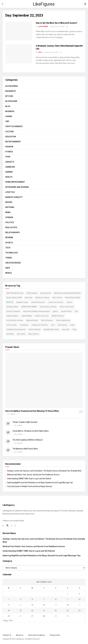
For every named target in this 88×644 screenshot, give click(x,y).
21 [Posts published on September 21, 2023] (44, 610)
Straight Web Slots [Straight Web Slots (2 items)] (51, 329)
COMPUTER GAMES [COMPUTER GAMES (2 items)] (29, 307)
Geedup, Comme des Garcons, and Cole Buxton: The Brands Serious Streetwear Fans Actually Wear (44, 471)
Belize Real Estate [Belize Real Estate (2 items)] (73, 298)
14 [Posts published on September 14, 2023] (44, 605)
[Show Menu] (3, 4)
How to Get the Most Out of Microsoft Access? (57, 23)
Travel (9, 258)
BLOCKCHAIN (11, 101)
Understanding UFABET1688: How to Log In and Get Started (29, 479)
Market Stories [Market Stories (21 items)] (58, 316)
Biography (11, 91)
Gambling (10, 167)
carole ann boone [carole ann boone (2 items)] (56, 302)
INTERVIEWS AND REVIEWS (17, 187)
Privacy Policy (55, 635)
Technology (12, 253)
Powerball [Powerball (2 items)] (24, 325)
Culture (9, 132)
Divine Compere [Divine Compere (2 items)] (13, 311)
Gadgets (10, 162)
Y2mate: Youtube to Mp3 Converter (25, 422)
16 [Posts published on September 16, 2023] (68, 605)
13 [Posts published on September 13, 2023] (32, 605)
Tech (8, 248)
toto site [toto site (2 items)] (66, 329)
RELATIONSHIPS (13, 232)
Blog (8, 106)
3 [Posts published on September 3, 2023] (79, 594)
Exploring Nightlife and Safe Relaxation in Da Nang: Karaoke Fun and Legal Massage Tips (40, 483)
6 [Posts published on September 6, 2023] (32, 599)
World (9, 273)
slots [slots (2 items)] (72, 325)
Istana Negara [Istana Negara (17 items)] (12, 316)
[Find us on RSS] (15, 526)
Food (8, 157)
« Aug (5, 620)
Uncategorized (13, 263)
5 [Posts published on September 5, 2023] (21, 599)
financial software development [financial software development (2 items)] (37, 311)
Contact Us (7, 635)
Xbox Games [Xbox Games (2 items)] (34, 334)
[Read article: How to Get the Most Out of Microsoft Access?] (19, 31)
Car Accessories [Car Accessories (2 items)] (38, 302)
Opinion (9, 217)
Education (11, 137)
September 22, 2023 (57, 27)
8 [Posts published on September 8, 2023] (56, 599)
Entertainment (13, 142)
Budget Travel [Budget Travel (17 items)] (22, 302)
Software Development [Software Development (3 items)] (16, 329)
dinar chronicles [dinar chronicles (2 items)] (67, 307)
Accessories (12, 86)
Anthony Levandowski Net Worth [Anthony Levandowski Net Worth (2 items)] (67, 293)
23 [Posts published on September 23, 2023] (68, 610)
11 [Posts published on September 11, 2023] (9, 605)
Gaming (9, 172)
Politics (10, 222)
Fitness (9, 152)
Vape (8, 268)
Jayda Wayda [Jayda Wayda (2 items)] (27, 316)
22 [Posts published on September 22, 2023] (56, 610)
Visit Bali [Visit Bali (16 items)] (10, 334)
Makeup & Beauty (14, 197)
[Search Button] (85, 4)
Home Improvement (15, 182)
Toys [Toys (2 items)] (74, 329)
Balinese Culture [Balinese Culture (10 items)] (43, 298)
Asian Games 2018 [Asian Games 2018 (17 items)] (14, 298)
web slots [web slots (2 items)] (21, 334)
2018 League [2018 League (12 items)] (32, 293)
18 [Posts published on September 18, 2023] (9, 610)
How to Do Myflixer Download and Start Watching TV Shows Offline (32, 411)
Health (9, 177)
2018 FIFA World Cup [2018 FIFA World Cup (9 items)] (15, 293)
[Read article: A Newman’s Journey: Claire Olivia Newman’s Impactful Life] (19, 54)
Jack (40, 52)
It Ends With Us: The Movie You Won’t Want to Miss (31, 431)
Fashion (9, 147)
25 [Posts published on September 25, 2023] (9, 616)
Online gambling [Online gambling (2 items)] (63, 320)
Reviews (9, 237)
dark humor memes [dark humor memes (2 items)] (48, 307)
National (10, 207)
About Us (20, 635)
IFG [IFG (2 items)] (76, 311)
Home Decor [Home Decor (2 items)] (66, 311)
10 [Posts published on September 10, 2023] (79, 599)
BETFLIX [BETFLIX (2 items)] (10, 302)
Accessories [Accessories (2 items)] (46, 293)
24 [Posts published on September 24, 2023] (79, 610)
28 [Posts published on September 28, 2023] (44, 616)
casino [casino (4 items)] (69, 302)
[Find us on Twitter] (7, 526)
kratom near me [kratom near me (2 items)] (42, 316)
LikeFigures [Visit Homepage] (44, 4)
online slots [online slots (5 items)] (12, 325)
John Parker (43, 27)
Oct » (11, 620)
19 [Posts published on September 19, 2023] (20, 610)
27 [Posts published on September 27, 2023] (32, 616)
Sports (9, 243)
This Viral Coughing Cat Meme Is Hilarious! (28, 440)
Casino (9, 116)
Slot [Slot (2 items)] (53, 325)
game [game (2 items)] (55, 311)
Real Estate (11, 227)
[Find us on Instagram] (12, 526)
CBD (7, 121)
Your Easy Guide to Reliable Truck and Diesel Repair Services (30, 486)
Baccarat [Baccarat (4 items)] (29, 298)
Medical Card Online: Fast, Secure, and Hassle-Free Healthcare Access (33, 475)
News (8, 212)
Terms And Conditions (37, 635)
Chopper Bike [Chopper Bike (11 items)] (12, 307)
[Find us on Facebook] (3, 526)
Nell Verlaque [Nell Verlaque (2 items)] (47, 320)
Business (10, 111)
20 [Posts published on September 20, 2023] (32, 610)
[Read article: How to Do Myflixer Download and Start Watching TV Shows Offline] (44, 380)
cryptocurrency (14, 126)
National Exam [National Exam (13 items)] (32, 320)
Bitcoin (9, 96)
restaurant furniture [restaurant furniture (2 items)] (40, 325)
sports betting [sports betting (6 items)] (35, 329)
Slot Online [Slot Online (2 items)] (62, 325)
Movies (9, 202)
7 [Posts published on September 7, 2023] (44, 599)
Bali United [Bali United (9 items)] (57, 298)
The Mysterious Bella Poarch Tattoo (25, 449)
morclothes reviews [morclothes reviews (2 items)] (15, 320)
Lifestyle (10, 192)
